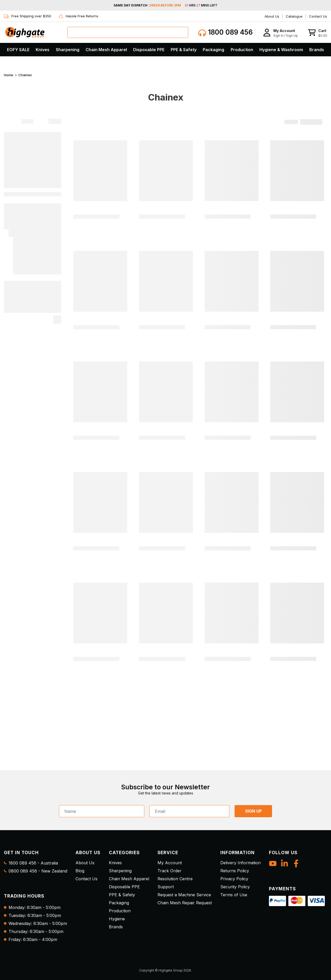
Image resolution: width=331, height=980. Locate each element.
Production (242, 50)
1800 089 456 (225, 32)
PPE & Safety (184, 50)
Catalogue (294, 16)
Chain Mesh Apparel (106, 50)
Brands (317, 50)
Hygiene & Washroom (281, 50)
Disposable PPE (149, 50)
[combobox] (128, 32)
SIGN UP (253, 811)
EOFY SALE (18, 50)
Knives (43, 50)
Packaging (213, 50)
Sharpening (68, 50)
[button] (280, 32)
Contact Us (318, 16)
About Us (272, 16)
